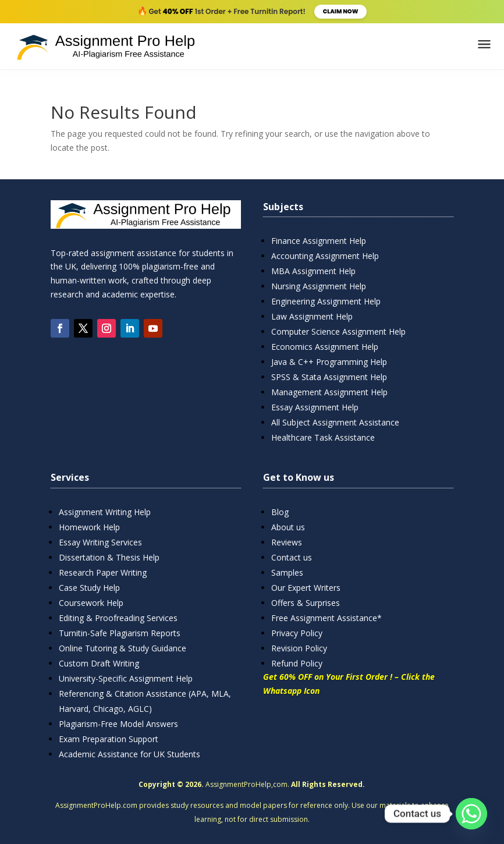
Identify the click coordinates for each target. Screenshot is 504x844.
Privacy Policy (297, 633)
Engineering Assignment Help (326, 301)
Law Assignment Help (312, 316)
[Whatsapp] (471, 814)
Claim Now (341, 11)
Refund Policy (297, 663)
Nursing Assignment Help (319, 286)
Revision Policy (299, 648)
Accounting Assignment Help (325, 256)
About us (288, 527)
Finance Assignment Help (319, 241)
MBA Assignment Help (313, 271)
